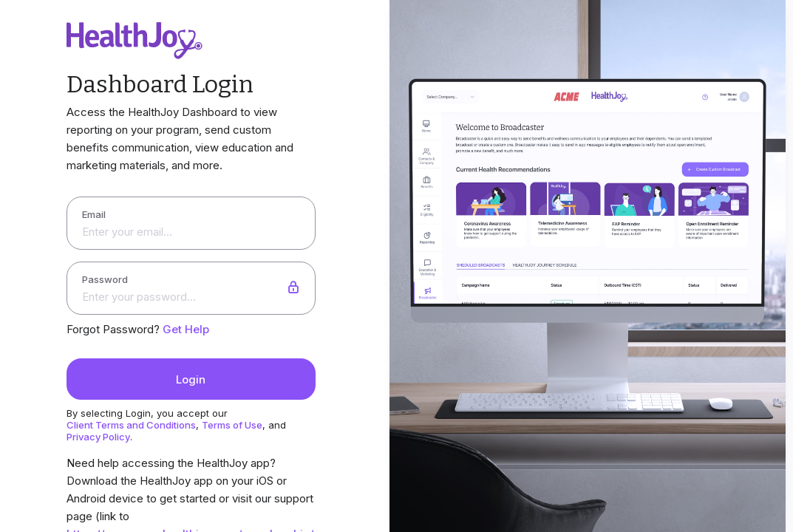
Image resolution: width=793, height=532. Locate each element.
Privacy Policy (98, 437)
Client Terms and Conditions (131, 425)
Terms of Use (232, 425)
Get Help (186, 329)
